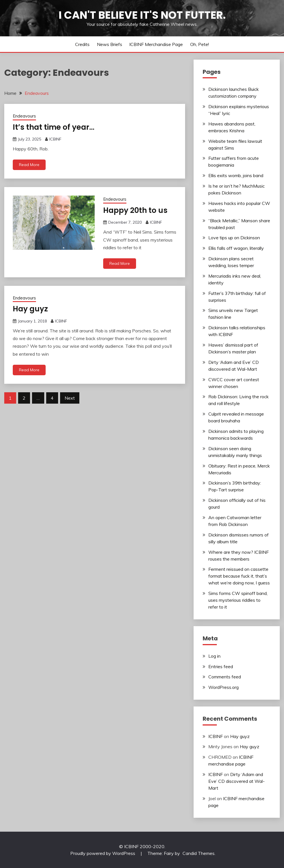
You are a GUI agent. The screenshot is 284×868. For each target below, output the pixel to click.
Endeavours (24, 116)
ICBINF (55, 139)
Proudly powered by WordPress (103, 853)
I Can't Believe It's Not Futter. (142, 15)
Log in (214, 656)
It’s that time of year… (54, 127)
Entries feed (221, 666)
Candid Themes (199, 853)
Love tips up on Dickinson (234, 238)
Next (70, 398)
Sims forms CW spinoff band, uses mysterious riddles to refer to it (238, 600)
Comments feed (225, 677)
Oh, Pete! (200, 44)
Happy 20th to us (135, 210)
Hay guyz (30, 309)
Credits (82, 44)
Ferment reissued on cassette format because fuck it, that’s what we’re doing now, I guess (239, 576)
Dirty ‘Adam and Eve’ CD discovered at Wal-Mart (237, 781)
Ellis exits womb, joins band (236, 175)
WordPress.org (223, 687)
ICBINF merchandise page (156, 44)
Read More (29, 165)
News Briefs (110, 44)
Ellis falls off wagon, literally (236, 248)
